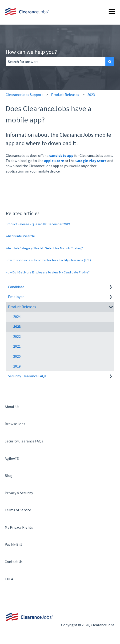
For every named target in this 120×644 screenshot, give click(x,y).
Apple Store (54, 161)
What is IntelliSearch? (20, 236)
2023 (91, 95)
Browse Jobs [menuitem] (15, 424)
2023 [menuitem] (17, 327)
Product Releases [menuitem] (22, 307)
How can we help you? (31, 52)
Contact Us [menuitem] (14, 562)
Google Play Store (91, 161)
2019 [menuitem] (17, 366)
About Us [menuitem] (12, 407)
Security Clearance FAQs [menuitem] (27, 376)
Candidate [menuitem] (16, 287)
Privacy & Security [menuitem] (19, 493)
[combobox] (56, 62)
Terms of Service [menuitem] (18, 510)
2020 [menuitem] (17, 357)
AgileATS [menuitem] (12, 459)
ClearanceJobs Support (24, 95)
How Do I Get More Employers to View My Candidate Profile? (48, 272)
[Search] (110, 62)
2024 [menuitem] (17, 317)
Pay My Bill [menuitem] (13, 545)
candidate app (61, 156)
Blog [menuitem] (9, 476)
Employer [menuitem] (16, 297)
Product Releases (65, 95)
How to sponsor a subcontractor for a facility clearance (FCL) (48, 260)
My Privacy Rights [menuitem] (19, 527)
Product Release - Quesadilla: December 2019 (38, 224)
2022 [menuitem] (17, 337)
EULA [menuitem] (9, 579)
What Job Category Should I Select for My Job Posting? (44, 248)
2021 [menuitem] (17, 346)
